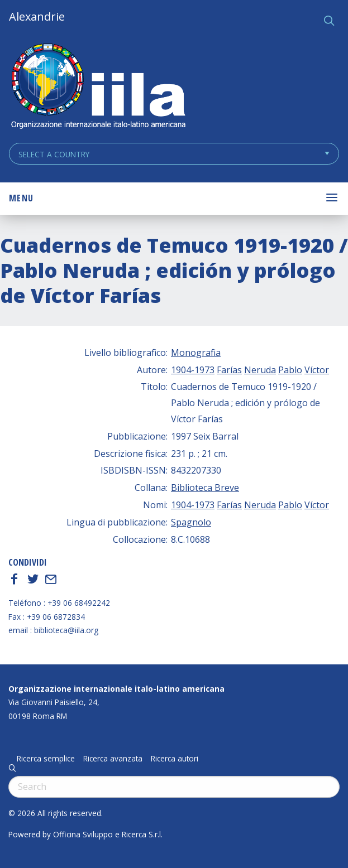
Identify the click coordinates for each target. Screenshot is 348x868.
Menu (21, 198)
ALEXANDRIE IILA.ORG (98, 87)
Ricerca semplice (46, 759)
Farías (229, 370)
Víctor (317, 370)
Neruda (260, 370)
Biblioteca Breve (205, 488)
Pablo (290, 370)
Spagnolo (191, 522)
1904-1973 (193, 370)
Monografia (196, 353)
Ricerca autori (175, 759)
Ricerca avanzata (113, 759)
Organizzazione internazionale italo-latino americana (116, 689)
